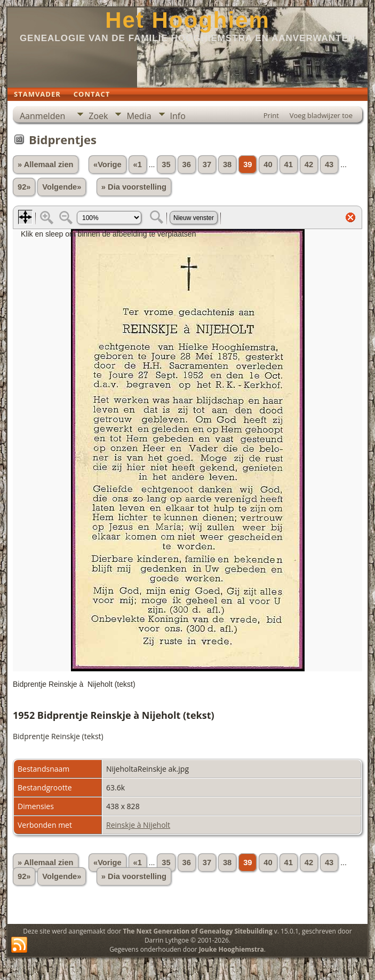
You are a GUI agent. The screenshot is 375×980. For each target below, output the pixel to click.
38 (227, 164)
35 (166, 164)
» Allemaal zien (46, 164)
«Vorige (107, 164)
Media (139, 116)
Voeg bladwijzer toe (321, 115)
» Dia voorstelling (134, 187)
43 (329, 164)
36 (187, 164)
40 (268, 164)
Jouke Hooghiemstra (232, 949)
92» (24, 187)
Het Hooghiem (187, 20)
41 (289, 164)
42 (309, 164)
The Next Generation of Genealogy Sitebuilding (197, 931)
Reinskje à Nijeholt (138, 825)
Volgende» (62, 187)
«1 (138, 164)
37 (207, 164)
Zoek (98, 116)
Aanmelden (42, 116)
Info (178, 116)
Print (271, 115)
